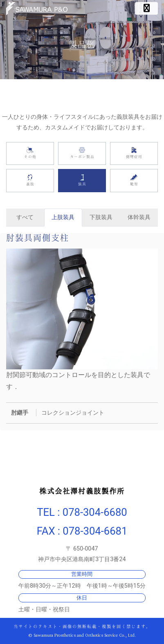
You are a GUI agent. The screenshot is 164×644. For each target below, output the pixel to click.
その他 (30, 153)
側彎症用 (134, 153)
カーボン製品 (82, 153)
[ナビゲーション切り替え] (146, 8)
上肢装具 (63, 217)
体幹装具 (139, 217)
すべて (25, 217)
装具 (82, 180)
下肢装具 (101, 217)
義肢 (30, 180)
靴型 (134, 180)
